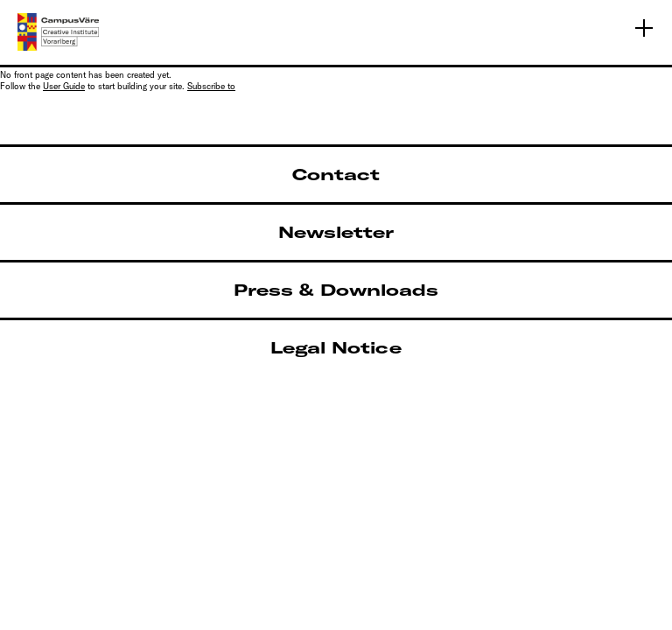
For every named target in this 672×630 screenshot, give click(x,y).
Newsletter (336, 232)
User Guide (64, 86)
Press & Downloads (336, 290)
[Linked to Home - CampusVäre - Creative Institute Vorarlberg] (58, 32)
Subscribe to (211, 86)
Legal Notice (336, 348)
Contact (336, 175)
